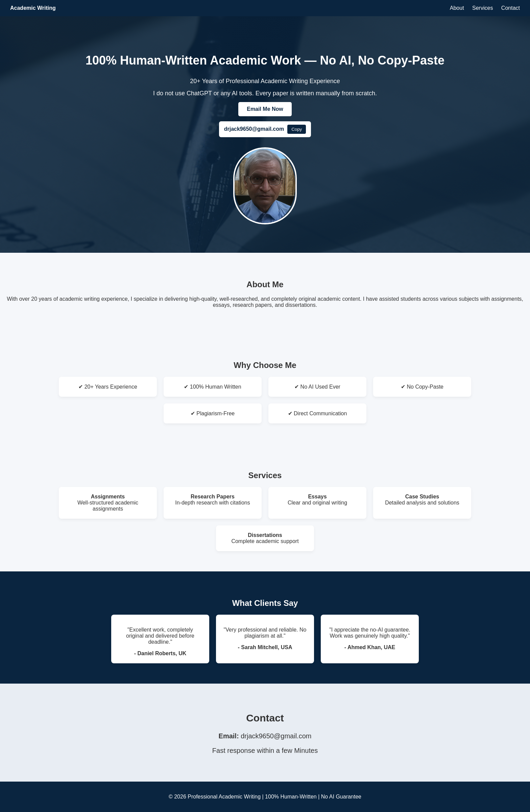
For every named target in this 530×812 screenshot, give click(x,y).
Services (483, 8)
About (457, 8)
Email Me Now (265, 109)
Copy (297, 129)
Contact (511, 8)
